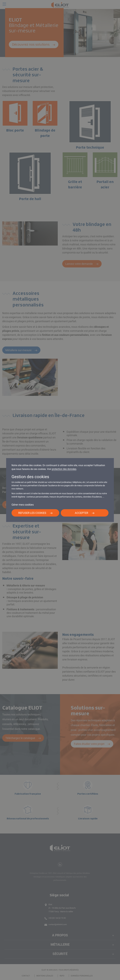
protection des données (64, 469)
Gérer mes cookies (23, 504)
